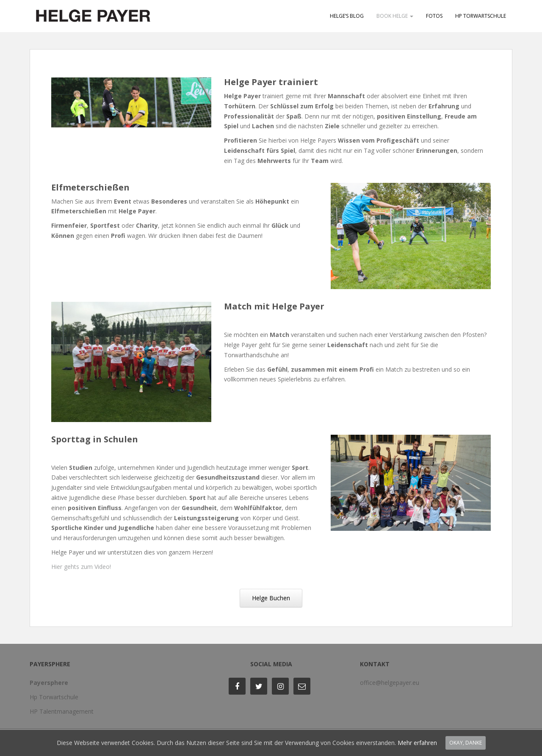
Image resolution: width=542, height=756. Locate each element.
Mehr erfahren (417, 743)
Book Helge (395, 16)
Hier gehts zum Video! (81, 567)
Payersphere (49, 683)
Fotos (434, 16)
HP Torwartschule (481, 16)
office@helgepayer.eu (390, 683)
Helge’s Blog (347, 16)
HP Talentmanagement (62, 711)
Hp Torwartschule (54, 697)
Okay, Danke (466, 743)
